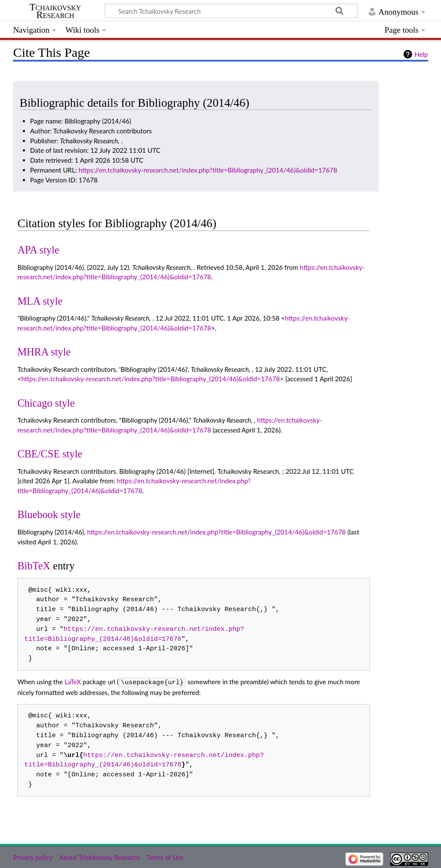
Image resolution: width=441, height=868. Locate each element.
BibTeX (34, 566)
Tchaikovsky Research (55, 11)
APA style (38, 250)
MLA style (40, 301)
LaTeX (73, 682)
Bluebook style (49, 514)
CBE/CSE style (50, 454)
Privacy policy (33, 856)
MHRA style (44, 352)
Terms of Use (165, 856)
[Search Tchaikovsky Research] (231, 11)
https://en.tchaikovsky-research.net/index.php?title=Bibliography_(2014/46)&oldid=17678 (208, 170)
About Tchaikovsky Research (99, 856)
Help (421, 54)
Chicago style (46, 403)
